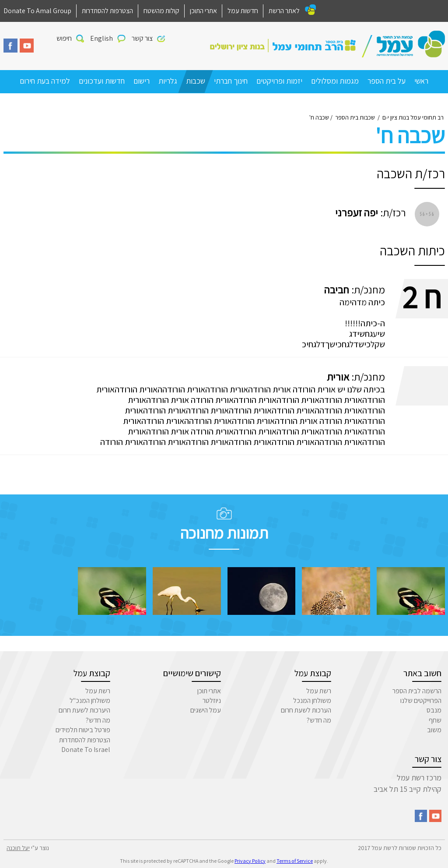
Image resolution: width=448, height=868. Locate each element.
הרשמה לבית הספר (417, 691)
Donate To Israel (86, 750)
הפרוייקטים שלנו (421, 700)
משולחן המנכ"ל (90, 700)
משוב (434, 730)
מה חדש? (319, 720)
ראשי (421, 81)
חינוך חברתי (231, 81)
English (101, 38)
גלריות (168, 81)
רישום (142, 81)
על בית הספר (387, 81)
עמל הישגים (206, 710)
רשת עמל (319, 691)
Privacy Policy (250, 861)
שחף (435, 720)
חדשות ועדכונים (102, 81)
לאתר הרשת (284, 11)
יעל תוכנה (18, 848)
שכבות (196, 81)
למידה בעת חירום (45, 81)
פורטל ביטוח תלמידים (83, 730)
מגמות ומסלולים (335, 81)
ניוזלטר (212, 700)
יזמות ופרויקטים (279, 81)
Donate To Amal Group (37, 11)
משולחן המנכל (312, 700)
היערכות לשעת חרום (84, 710)
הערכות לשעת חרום (306, 710)
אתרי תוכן (209, 691)
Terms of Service (295, 861)
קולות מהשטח (161, 11)
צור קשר (142, 38)
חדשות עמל (243, 11)
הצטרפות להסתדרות (107, 11)
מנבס (434, 710)
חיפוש (64, 38)
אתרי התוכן (203, 11)
